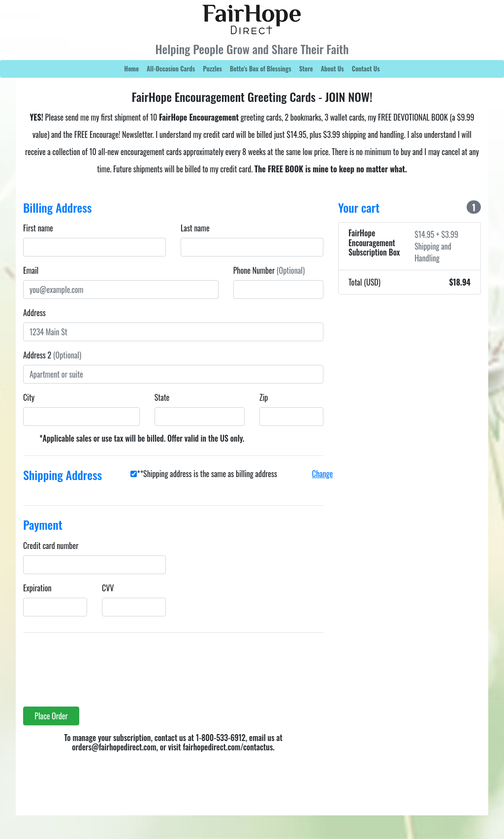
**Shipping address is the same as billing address (207, 474)
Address (34, 313)
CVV (108, 588)
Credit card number (51, 546)
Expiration (37, 588)
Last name (195, 228)
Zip (264, 397)
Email (31, 270)
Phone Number (269, 270)
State (162, 397)
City (29, 397)
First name (38, 228)
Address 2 (52, 355)
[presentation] (98, 664)
